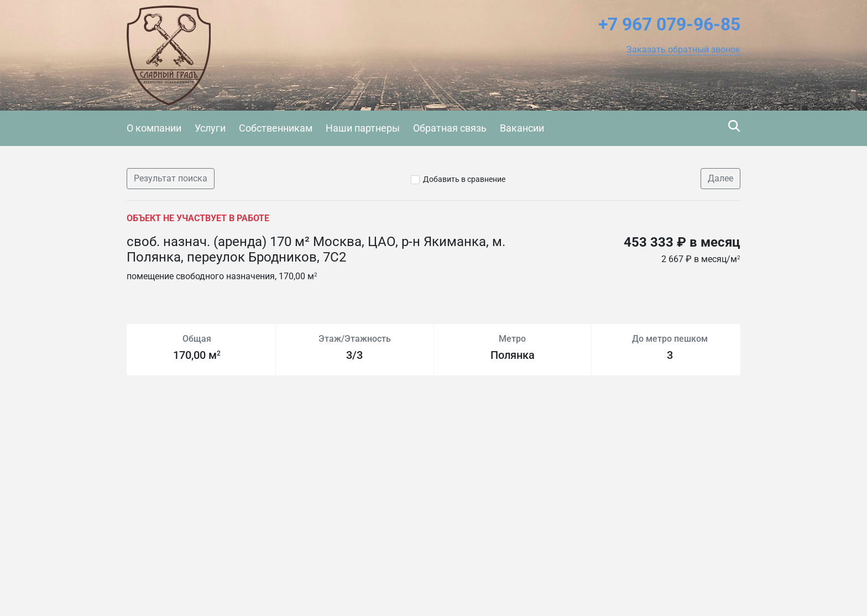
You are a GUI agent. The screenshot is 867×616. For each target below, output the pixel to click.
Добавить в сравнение (464, 179)
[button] (683, 50)
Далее (720, 178)
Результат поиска (171, 178)
